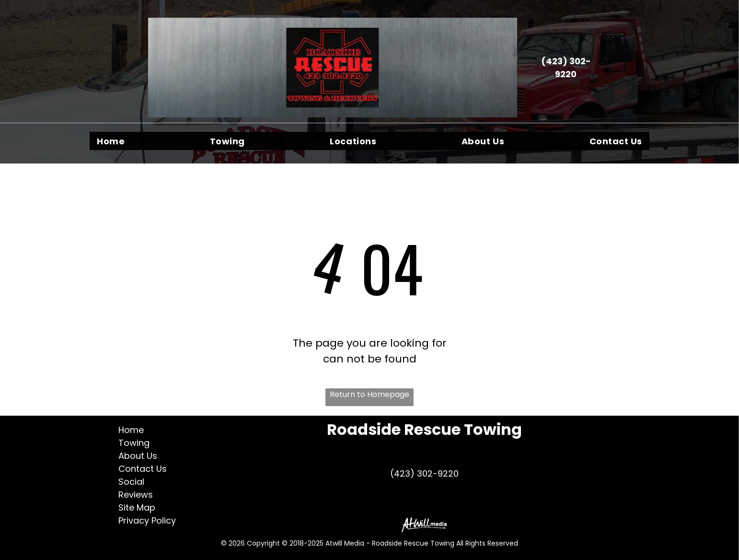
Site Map (137, 507)
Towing (134, 443)
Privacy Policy (147, 520)
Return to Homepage (369, 394)
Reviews (136, 495)
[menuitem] (111, 141)
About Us (138, 456)
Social (131, 482)
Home (131, 430)
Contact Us (143, 469)
